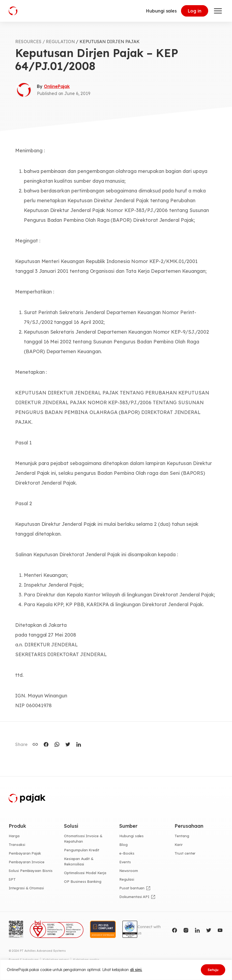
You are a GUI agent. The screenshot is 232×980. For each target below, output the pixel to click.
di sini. (136, 970)
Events (125, 862)
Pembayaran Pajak (25, 853)
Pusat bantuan (132, 888)
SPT (12, 879)
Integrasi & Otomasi (26, 888)
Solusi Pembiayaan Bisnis (31, 871)
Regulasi (127, 879)
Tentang (182, 836)
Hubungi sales (161, 11)
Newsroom (129, 871)
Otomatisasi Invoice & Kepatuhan (83, 839)
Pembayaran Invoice (27, 862)
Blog (123, 845)
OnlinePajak (57, 86)
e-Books (127, 853)
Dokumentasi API (134, 897)
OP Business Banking (83, 881)
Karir (179, 845)
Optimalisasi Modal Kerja (85, 873)
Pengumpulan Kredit (82, 850)
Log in (195, 11)
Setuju (213, 970)
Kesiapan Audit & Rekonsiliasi (79, 861)
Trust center (185, 853)
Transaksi (17, 845)
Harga (14, 836)
